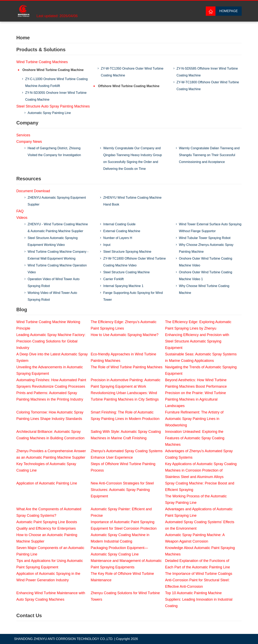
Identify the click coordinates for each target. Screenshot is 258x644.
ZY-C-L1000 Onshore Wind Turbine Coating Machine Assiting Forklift (56, 82)
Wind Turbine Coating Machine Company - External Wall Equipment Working (58, 255)
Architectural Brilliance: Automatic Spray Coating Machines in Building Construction (50, 435)
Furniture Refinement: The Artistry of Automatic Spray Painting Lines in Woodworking (194, 419)
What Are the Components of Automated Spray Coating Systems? (49, 512)
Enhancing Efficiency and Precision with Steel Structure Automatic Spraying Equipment (197, 341)
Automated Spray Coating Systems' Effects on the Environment (200, 525)
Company (27, 123)
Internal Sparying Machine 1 (123, 286)
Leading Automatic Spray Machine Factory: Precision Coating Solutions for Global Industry (51, 341)
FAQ (20, 211)
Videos (22, 218)
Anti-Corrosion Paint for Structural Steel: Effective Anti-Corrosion (197, 583)
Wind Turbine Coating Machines (42, 62)
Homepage (228, 11)
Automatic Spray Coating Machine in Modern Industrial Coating (120, 538)
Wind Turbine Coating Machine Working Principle (48, 325)
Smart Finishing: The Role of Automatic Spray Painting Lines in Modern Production (125, 415)
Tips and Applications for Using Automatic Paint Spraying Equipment (50, 564)
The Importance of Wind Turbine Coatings (199, 574)
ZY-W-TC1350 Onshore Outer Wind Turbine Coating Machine (132, 72)
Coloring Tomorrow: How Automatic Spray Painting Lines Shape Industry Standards (50, 415)
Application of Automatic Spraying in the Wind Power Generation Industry (48, 577)
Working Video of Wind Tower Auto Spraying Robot (52, 296)
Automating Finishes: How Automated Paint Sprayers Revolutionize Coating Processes (51, 383)
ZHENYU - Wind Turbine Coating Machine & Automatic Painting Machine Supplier (58, 228)
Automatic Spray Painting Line (49, 113)
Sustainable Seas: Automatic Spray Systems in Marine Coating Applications (201, 357)
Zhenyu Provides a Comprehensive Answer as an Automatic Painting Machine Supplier (51, 454)
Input (107, 245)
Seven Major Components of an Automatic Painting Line (50, 551)
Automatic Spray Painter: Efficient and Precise (121, 512)
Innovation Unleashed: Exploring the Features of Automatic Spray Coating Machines (195, 438)
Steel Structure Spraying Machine (127, 252)
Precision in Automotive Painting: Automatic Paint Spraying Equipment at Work (126, 383)
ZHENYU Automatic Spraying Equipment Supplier (57, 201)
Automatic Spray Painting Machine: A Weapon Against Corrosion (195, 538)
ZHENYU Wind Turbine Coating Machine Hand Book (132, 201)
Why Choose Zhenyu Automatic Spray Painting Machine (206, 248)
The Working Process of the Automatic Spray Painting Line (196, 499)
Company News (29, 142)
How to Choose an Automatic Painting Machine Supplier (47, 538)
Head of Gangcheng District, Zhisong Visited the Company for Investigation (54, 152)
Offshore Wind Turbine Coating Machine (129, 86)
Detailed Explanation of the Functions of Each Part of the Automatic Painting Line (198, 564)
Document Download (33, 191)
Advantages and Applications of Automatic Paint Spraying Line (199, 512)
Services (23, 135)
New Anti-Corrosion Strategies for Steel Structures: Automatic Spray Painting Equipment (122, 490)
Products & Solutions (41, 50)
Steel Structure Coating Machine (126, 272)
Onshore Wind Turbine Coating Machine (53, 70)
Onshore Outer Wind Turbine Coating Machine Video (206, 262)
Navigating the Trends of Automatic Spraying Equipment (201, 370)
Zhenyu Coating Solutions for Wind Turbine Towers (125, 596)
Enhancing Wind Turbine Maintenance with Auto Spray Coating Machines (51, 596)
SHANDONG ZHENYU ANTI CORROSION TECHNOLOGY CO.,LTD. (64, 639)
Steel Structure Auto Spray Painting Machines (53, 106)
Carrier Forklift (113, 279)
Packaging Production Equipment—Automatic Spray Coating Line (119, 551)
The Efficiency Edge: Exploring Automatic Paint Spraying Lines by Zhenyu (198, 325)
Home (23, 38)
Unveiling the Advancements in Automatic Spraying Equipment (50, 370)
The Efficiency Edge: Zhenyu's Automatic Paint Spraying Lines (124, 325)
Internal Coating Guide (119, 224)
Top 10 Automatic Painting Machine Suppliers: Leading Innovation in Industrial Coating (199, 599)
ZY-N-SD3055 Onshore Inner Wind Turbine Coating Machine (56, 96)
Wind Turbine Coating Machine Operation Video (57, 269)
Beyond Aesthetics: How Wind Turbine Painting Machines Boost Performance (196, 383)
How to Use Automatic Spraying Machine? (125, 335)
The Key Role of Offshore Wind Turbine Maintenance (122, 577)
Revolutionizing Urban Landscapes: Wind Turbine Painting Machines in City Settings (125, 396)
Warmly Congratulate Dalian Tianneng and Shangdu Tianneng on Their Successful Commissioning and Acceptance (209, 155)
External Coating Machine (122, 231)
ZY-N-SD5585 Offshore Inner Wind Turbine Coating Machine (207, 72)
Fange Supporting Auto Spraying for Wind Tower (133, 296)
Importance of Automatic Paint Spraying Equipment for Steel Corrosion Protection (124, 525)
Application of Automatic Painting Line (47, 483)
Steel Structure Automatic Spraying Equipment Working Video (53, 241)
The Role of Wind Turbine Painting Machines (127, 367)
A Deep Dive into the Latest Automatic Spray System (52, 357)
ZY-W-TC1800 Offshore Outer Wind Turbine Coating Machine (208, 86)
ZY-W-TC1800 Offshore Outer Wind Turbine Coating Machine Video (134, 262)
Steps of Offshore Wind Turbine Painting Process (123, 467)
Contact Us (29, 615)
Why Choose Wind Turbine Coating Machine (204, 289)
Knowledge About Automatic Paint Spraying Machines (200, 551)
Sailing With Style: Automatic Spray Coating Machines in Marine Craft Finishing (126, 435)
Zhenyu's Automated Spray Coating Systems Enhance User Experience (127, 454)
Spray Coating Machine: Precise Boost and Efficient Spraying (200, 486)
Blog (22, 309)
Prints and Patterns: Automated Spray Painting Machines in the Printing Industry (50, 396)
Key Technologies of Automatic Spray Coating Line (46, 467)
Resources (29, 179)
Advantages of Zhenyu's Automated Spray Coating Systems (199, 454)
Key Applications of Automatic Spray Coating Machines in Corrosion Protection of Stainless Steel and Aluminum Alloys (201, 470)
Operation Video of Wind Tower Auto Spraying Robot (54, 282)
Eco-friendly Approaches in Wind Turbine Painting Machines (123, 357)
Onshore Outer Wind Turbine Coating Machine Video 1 (206, 276)
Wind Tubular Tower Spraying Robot (205, 238)
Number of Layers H (118, 238)
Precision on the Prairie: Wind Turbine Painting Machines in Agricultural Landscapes (196, 399)
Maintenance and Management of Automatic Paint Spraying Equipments (126, 564)
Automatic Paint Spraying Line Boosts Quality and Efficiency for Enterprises (47, 525)
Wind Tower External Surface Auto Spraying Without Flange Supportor (210, 228)
